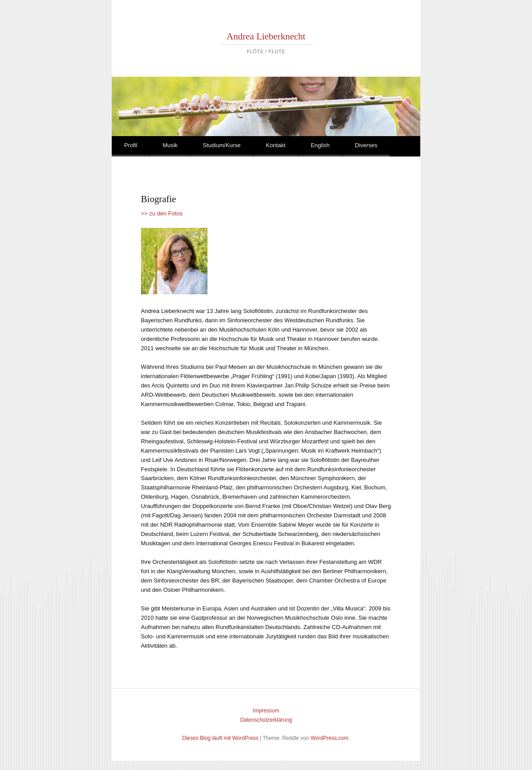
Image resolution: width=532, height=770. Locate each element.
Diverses (366, 145)
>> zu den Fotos (162, 213)
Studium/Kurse (222, 145)
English (320, 145)
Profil (131, 145)
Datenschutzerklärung (266, 720)
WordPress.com (330, 738)
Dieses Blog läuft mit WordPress (220, 738)
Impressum (266, 711)
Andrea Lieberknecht (266, 36)
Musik (170, 145)
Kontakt (276, 145)
